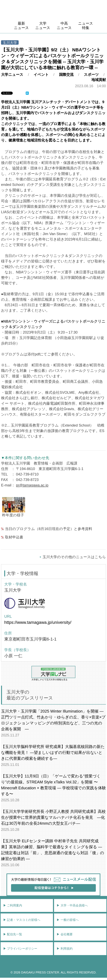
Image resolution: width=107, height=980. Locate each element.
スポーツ (91, 75)
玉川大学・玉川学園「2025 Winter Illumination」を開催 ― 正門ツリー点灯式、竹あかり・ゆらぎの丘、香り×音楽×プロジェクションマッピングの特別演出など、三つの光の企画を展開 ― (53, 720)
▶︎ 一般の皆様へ (68, 920)
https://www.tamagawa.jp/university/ (38, 622)
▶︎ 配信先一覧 (13, 934)
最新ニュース (21, 26)
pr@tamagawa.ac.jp (32, 485)
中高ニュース (64, 26)
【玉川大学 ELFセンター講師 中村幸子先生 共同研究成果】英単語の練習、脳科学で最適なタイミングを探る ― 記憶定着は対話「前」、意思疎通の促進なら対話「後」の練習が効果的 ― (53, 850)
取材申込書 (14, 537)
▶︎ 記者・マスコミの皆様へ (22, 920)
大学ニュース (43, 26)
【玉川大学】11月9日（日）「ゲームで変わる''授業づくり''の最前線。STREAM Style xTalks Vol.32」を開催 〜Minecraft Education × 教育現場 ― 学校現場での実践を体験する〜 (53, 785)
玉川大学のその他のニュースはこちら (74, 557)
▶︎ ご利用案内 (13, 905)
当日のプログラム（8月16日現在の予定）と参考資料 (49, 529)
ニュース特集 (86, 26)
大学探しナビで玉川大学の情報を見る (53, 673)
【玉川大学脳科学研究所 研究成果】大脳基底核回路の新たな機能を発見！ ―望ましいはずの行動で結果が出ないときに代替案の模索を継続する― (53, 753)
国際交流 (66, 75)
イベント (41, 75)
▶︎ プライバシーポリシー (20, 949)
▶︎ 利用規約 (65, 949)
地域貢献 (99, 80)
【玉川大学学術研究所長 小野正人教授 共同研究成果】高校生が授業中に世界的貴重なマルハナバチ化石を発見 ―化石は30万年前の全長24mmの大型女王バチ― (53, 817)
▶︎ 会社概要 (65, 934)
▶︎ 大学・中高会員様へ (72, 905)
